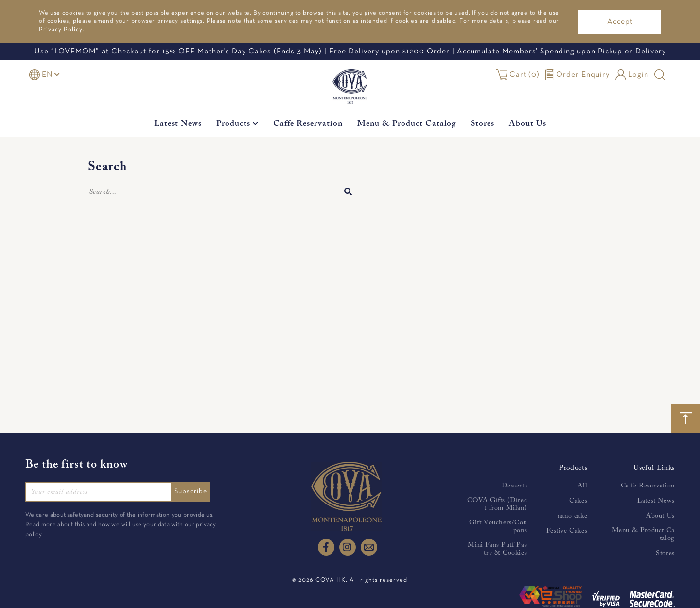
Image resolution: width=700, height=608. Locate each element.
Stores (482, 124)
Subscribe (194, 492)
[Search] (222, 192)
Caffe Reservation (308, 124)
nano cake (572, 516)
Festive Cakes (567, 531)
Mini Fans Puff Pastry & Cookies (497, 549)
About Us (528, 124)
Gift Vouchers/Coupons (498, 527)
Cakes (578, 501)
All (582, 486)
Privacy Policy (61, 30)
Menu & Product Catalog (407, 124)
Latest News (178, 124)
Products (237, 124)
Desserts (514, 486)
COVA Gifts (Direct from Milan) (497, 504)
